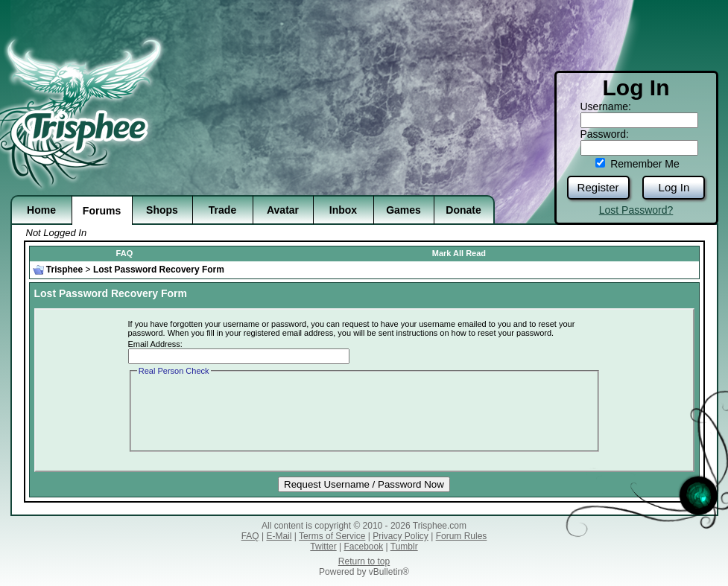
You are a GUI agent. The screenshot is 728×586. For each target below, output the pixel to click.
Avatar (283, 210)
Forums (102, 211)
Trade (222, 210)
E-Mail (279, 536)
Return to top (364, 561)
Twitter (323, 547)
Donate (463, 210)
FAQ (125, 253)
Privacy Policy (401, 536)
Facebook (363, 547)
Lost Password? (636, 210)
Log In (674, 187)
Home (41, 210)
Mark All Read (459, 253)
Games (403, 210)
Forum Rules (462, 536)
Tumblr (404, 547)
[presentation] (250, 407)
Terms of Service (332, 536)
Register (598, 187)
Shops (162, 210)
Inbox (343, 210)
